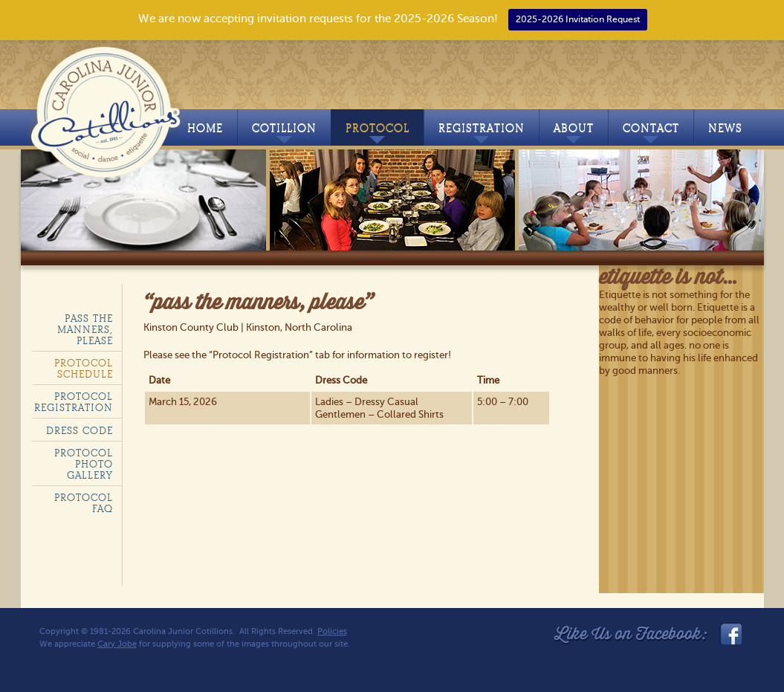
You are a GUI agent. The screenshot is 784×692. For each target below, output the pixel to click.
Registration (482, 132)
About (574, 132)
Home (205, 128)
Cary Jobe (117, 644)
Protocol (378, 132)
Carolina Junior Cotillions (108, 109)
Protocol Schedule (84, 369)
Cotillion (284, 132)
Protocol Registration (74, 402)
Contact (651, 132)
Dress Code (80, 431)
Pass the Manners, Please (85, 330)
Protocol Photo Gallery (84, 464)
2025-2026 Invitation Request (578, 19)
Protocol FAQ (84, 503)
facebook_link (730, 634)
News (725, 128)
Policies (332, 631)
